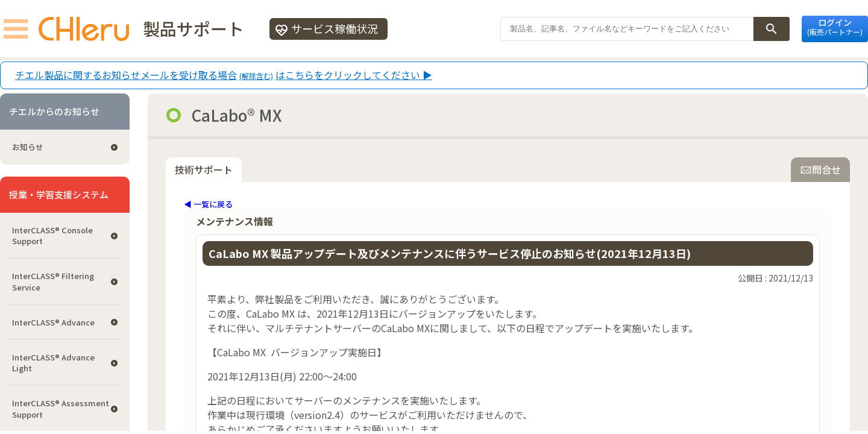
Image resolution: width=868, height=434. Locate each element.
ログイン (835, 27)
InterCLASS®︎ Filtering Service (53, 281)
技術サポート (204, 169)
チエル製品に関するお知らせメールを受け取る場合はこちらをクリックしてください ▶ (224, 75)
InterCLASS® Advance (53, 322)
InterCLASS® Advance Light (53, 363)
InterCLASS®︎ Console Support (52, 235)
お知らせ (28, 147)
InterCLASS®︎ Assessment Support (61, 408)
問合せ (820, 169)
